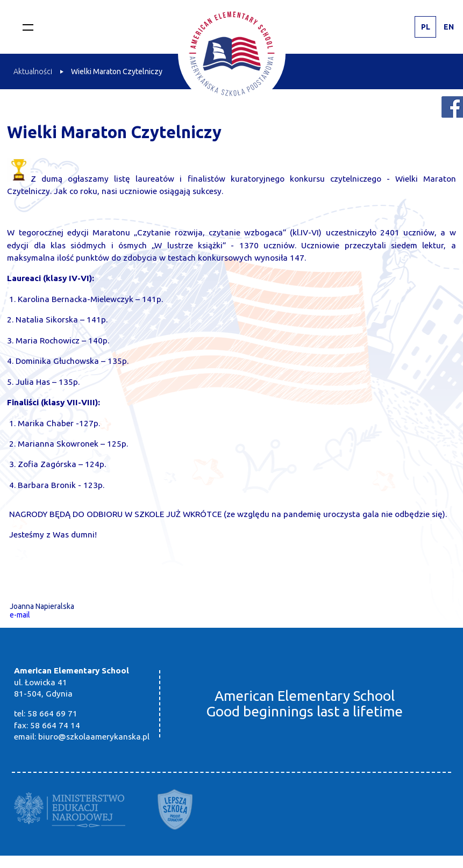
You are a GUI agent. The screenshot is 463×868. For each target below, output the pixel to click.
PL (426, 27)
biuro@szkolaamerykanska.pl (94, 737)
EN (449, 27)
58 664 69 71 (52, 713)
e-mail (20, 615)
